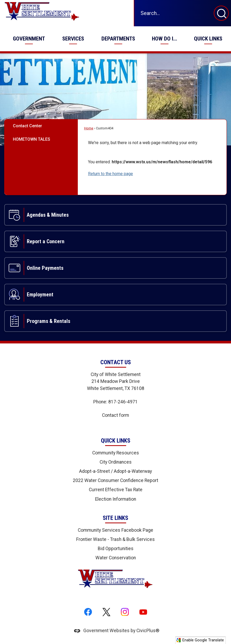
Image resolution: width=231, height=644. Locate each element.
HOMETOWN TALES (32, 139)
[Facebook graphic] (88, 612)
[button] (221, 13)
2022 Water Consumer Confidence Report (116, 480)
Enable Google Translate (200, 640)
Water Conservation (116, 558)
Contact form (116, 415)
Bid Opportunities (116, 549)
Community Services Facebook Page (116, 530)
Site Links (116, 518)
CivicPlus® (148, 631)
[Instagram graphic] (125, 612)
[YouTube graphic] (143, 612)
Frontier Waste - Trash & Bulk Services (116, 539)
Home (89, 128)
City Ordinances (116, 462)
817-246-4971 (123, 402)
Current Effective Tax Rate (116, 490)
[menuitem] (29, 39)
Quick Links (116, 441)
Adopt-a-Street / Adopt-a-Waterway (116, 471)
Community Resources (116, 453)
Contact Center (27, 126)
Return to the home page (111, 174)
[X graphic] (106, 612)
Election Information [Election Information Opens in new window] (116, 499)
